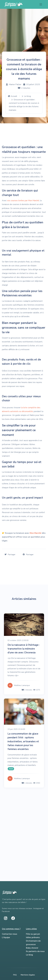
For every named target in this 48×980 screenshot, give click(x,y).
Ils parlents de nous (35, 951)
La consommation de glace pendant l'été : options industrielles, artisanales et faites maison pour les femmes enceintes (23, 741)
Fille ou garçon (33, 934)
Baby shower (32, 948)
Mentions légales (28, 975)
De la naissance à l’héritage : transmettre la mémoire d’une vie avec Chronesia (24, 649)
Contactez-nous (10, 934)
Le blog (27, 96)
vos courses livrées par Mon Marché (23, 201)
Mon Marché (36, 533)
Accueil (12, 96)
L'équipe (6, 937)
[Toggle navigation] (41, 4)
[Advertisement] (24, 817)
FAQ (15, 975)
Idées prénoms (33, 937)
